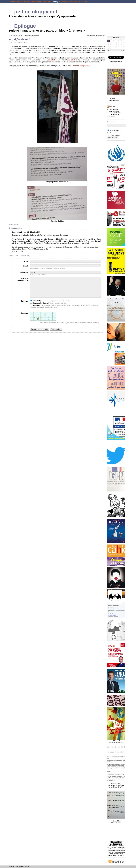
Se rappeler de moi (39, 307)
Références (36, 2)
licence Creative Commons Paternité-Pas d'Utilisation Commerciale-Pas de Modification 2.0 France (116, 853)
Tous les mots (114, 130)
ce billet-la (73, 60)
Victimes (74, 2)
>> (124, 50)
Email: (26, 266)
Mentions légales (24, 867)
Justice (12, 2)
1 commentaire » (14, 225)
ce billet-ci (53, 60)
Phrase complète (115, 135)
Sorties (27, 2)
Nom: (26, 261)
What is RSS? (111, 117)
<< (109, 50)
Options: (25, 305)
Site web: (24, 272)
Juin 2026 (116, 37)
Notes (19, 2)
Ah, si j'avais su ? (19, 39)
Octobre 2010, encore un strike (116, 820)
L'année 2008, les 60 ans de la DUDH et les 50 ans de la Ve (116, 784)
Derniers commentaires (114, 99)
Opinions (47, 2)
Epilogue (56, 2)
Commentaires (114, 111)
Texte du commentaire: (22, 279)
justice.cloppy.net (36, 12)
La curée (83, 2)
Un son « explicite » (82, 66)
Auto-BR (35, 305)
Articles (116, 110)
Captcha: (24, 317)
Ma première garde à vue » (96, 36)
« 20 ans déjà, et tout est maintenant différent (24, 36)
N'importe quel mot (116, 133)
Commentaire (18, 232)
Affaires (65, 2)
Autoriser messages (40, 309)
